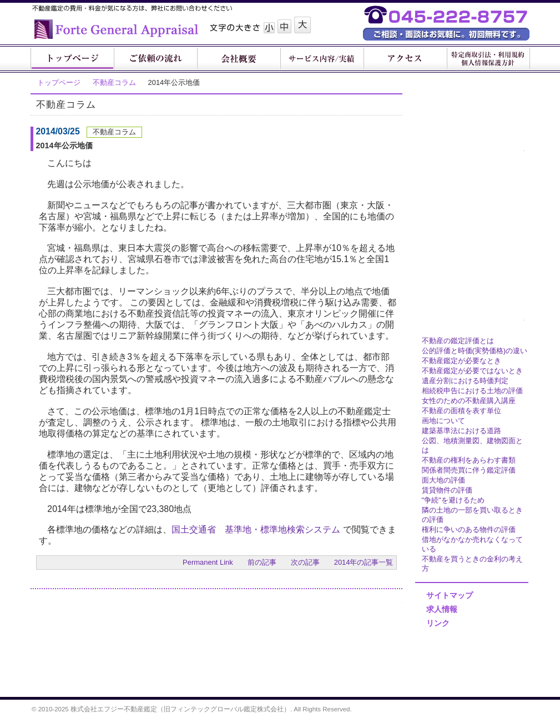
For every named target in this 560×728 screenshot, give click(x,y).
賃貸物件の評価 (447, 490)
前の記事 (262, 562)
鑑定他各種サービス (469, 153)
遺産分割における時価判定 (465, 381)
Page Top (387, 679)
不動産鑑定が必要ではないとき (472, 371)
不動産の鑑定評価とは (458, 341)
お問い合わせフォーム (352, 625)
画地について (443, 421)
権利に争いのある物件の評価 (469, 529)
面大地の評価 (443, 480)
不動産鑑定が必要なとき (461, 361)
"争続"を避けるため (453, 500)
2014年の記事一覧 (364, 562)
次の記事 (305, 562)
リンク (438, 623)
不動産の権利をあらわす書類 (469, 460)
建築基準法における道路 (461, 431)
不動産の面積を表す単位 (461, 411)
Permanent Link (208, 562)
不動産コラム (114, 82)
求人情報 (442, 609)
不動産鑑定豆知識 (469, 322)
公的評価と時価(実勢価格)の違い (475, 351)
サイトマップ (450, 595)
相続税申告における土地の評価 (472, 391)
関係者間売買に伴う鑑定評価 (469, 470)
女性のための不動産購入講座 (469, 401)
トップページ (59, 82)
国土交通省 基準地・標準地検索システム (256, 529)
